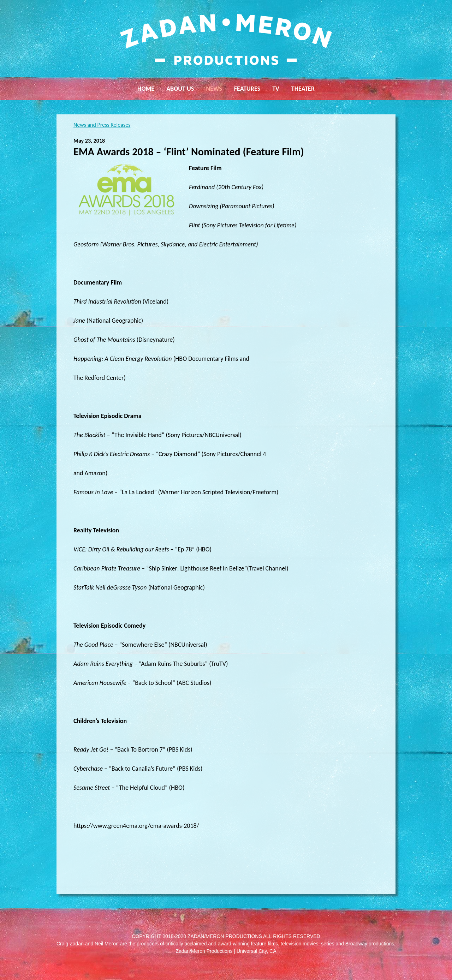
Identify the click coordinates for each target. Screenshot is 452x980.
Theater (303, 89)
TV (276, 89)
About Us (180, 89)
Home (146, 89)
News (214, 89)
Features (247, 89)
